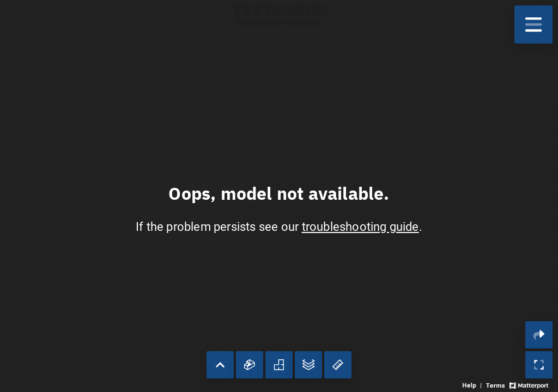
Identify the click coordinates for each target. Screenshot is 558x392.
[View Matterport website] (529, 385)
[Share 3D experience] (539, 335)
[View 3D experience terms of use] (496, 385)
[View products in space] (533, 24)
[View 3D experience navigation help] (473, 385)
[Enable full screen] (539, 365)
